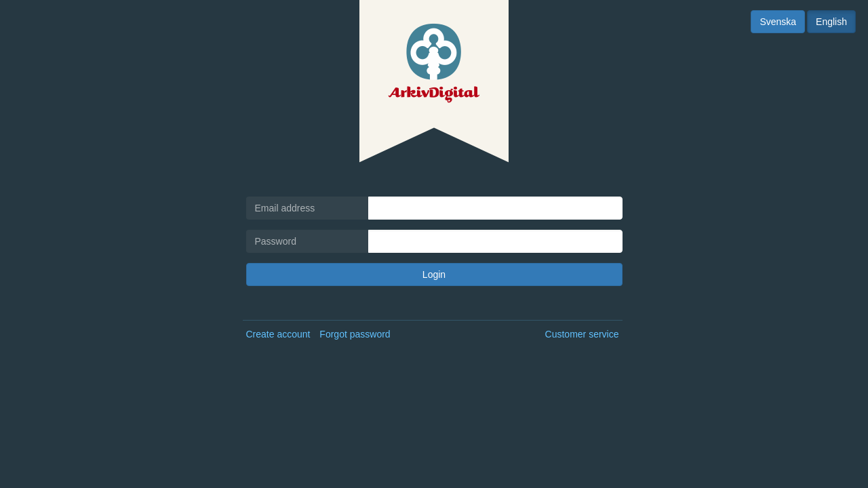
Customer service (582, 334)
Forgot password (355, 334)
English (831, 22)
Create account (278, 334)
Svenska (778, 22)
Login (434, 274)
